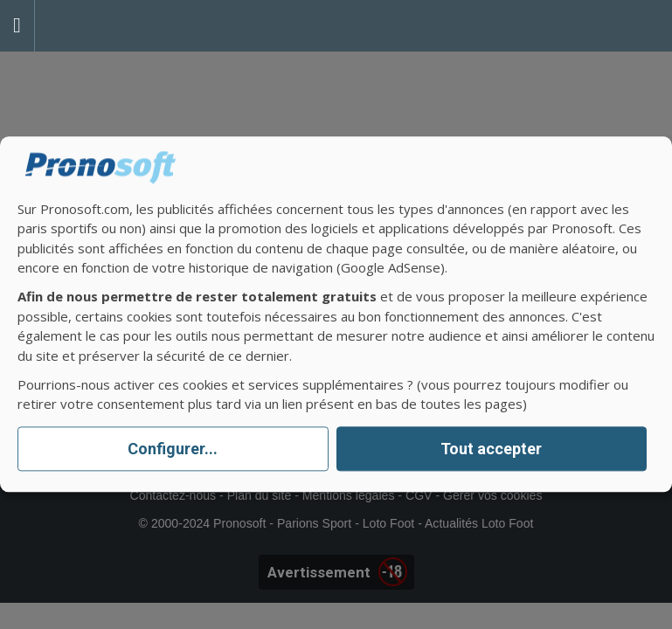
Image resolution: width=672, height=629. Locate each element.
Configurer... (173, 449)
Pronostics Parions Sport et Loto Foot (114, 26)
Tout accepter (491, 449)
